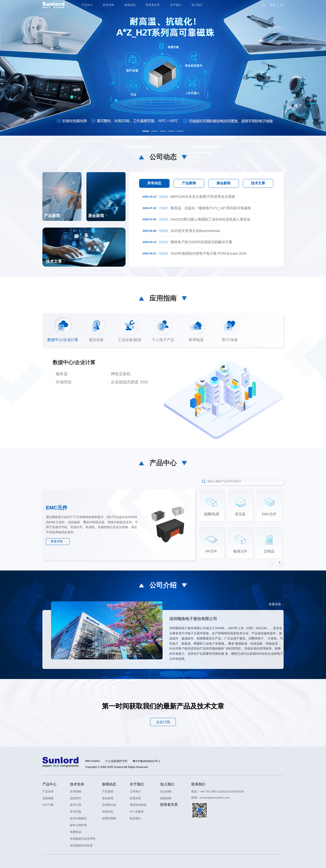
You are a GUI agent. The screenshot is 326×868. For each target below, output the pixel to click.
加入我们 (167, 784)
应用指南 (76, 792)
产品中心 (49, 784)
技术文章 (76, 805)
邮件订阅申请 (78, 825)
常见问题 (76, 812)
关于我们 (137, 784)
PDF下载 (48, 805)
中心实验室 (137, 812)
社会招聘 (166, 792)
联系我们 (135, 818)
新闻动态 (109, 784)
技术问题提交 (78, 818)
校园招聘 (166, 798)
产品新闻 (108, 792)
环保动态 (108, 812)
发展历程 (135, 798)
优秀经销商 (109, 818)
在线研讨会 (109, 805)
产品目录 (48, 792)
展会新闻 (108, 798)
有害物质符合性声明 (83, 839)
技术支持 (77, 784)
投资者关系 (169, 805)
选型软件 (76, 798)
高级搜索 (48, 798)
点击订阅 (163, 722)
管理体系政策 (138, 805)
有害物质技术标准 (81, 846)
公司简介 (135, 792)
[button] (146, 131)
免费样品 (76, 832)
